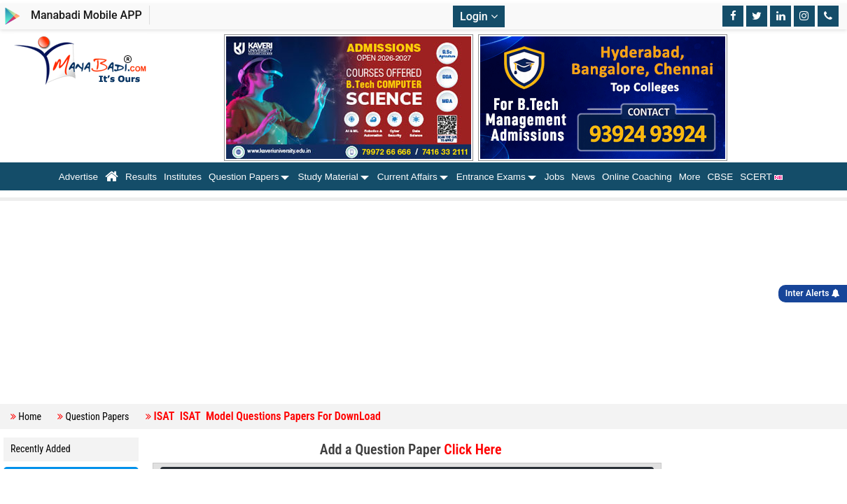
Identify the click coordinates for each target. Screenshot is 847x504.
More (690, 177)
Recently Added (41, 449)
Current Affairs (407, 177)
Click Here (472, 449)
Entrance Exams (491, 177)
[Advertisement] (427, 302)
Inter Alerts (813, 293)
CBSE (721, 177)
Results (141, 177)
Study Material (328, 177)
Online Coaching (637, 177)
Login (479, 16)
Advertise (78, 177)
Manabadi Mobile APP (86, 15)
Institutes (183, 177)
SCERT (764, 177)
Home (30, 416)
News (583, 177)
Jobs (555, 177)
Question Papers (244, 177)
